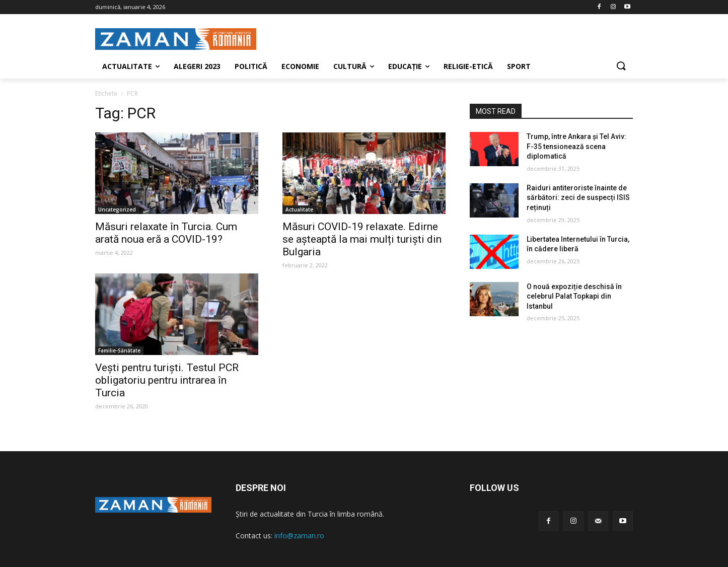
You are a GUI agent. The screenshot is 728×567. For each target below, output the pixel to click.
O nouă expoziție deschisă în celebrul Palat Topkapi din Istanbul (574, 296)
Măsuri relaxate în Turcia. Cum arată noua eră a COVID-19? (166, 233)
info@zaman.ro (299, 536)
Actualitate (299, 209)
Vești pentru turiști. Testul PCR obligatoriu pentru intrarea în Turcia (167, 380)
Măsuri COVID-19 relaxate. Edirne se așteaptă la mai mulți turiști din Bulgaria (362, 239)
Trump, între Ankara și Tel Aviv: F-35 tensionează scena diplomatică (576, 146)
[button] (621, 66)
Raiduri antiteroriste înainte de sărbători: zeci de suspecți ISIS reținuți (578, 198)
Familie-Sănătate (119, 350)
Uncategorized (117, 209)
